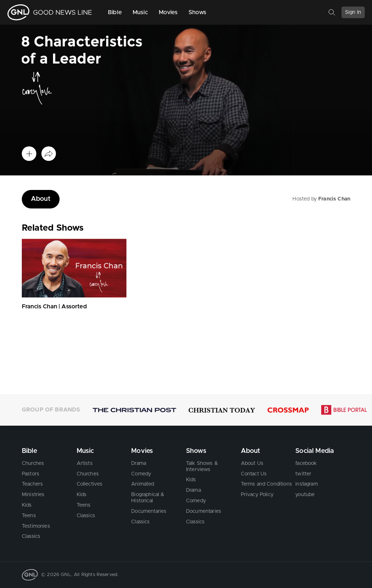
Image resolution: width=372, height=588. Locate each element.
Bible (115, 12)
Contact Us (254, 474)
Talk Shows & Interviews (202, 467)
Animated (143, 484)
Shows (198, 12)
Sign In (353, 12)
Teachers (32, 484)
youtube (305, 495)
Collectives (90, 484)
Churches (33, 463)
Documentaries (149, 511)
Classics (31, 536)
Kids (27, 505)
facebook (306, 463)
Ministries (33, 495)
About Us (252, 463)
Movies (168, 12)
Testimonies (36, 526)
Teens (29, 516)
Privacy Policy (257, 495)
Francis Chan (334, 199)
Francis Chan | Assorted (54, 307)
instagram (306, 484)
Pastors (31, 474)
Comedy (141, 474)
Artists (85, 463)
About (41, 199)
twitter (303, 474)
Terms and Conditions (266, 484)
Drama (139, 463)
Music (140, 12)
